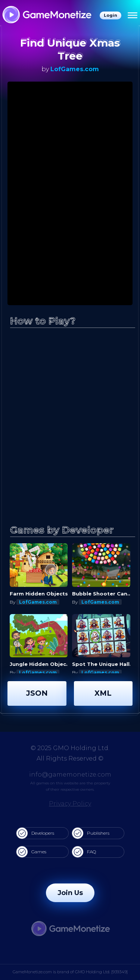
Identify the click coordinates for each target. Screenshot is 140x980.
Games (31, 852)
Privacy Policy (70, 804)
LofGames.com (75, 69)
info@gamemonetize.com (70, 774)
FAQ (84, 852)
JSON (37, 693)
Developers (35, 833)
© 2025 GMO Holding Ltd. (70, 748)
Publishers (91, 833)
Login (111, 15)
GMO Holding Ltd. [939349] (101, 972)
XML (103, 693)
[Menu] (133, 16)
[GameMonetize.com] (46, 15)
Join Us (70, 893)
